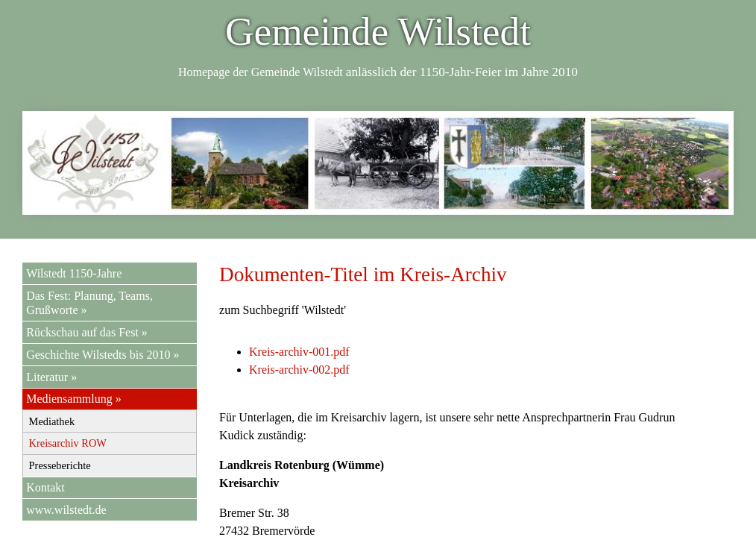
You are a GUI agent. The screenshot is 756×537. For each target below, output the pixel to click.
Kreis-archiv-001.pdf (299, 352)
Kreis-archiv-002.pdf (299, 370)
